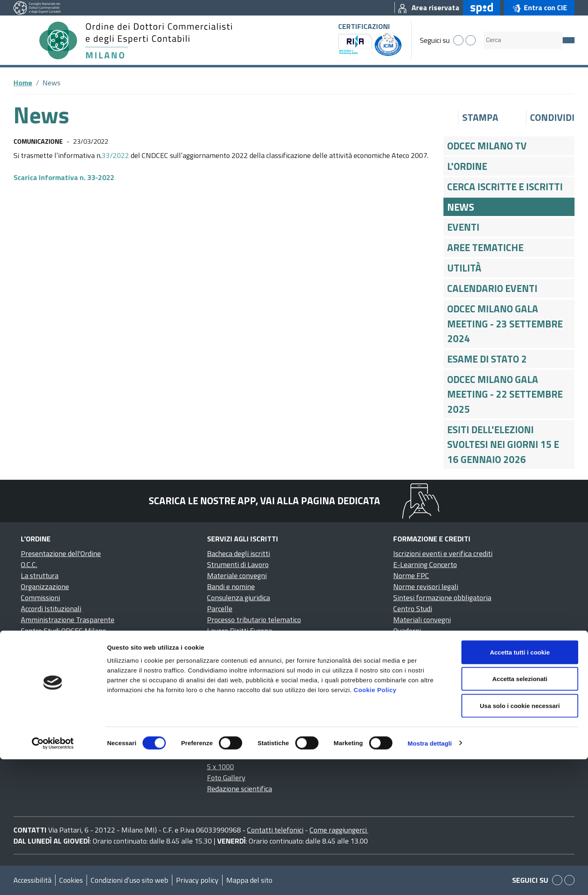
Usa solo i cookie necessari (520, 841)
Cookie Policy (375, 825)
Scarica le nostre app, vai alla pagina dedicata (264, 501)
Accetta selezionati (520, 815)
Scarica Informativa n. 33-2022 (64, 177)
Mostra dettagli (430, 879)
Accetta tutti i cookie (520, 788)
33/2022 (115, 155)
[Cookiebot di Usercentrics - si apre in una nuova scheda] (53, 879)
